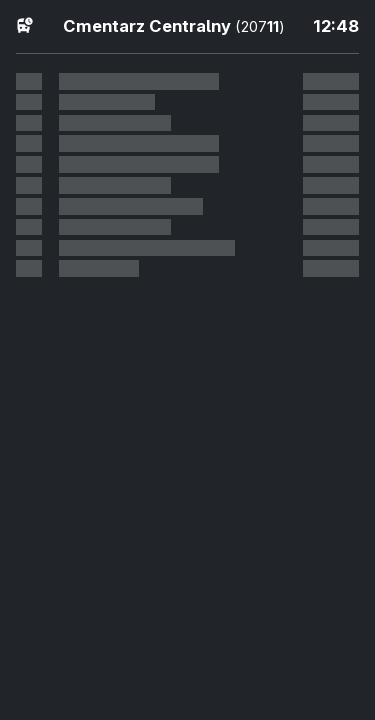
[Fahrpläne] (25, 25)
